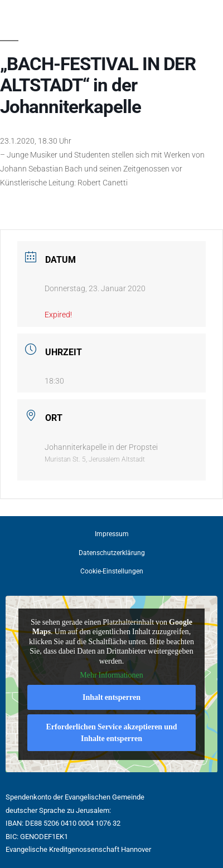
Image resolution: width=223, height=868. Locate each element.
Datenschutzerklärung (112, 553)
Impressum (112, 534)
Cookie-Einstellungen (112, 571)
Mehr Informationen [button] (111, 675)
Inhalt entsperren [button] (111, 697)
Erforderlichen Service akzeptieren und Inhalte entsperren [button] (111, 733)
